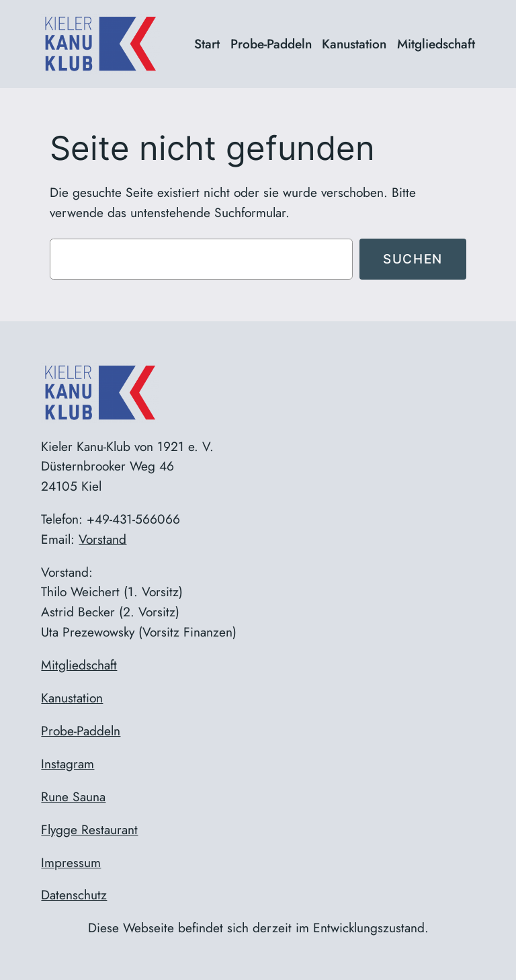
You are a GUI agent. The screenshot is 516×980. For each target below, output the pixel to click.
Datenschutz (74, 895)
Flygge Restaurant (89, 829)
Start (207, 44)
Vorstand (102, 539)
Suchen (413, 259)
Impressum (71, 862)
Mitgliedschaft (79, 665)
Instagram (68, 764)
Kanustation (72, 698)
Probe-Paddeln (81, 731)
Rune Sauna (73, 797)
